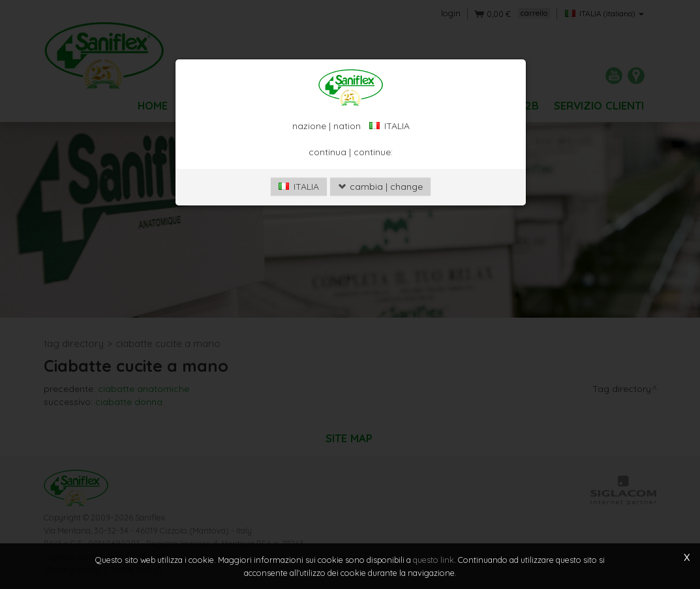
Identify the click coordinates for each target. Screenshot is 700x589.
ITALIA (299, 187)
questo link (434, 560)
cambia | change (380, 187)
